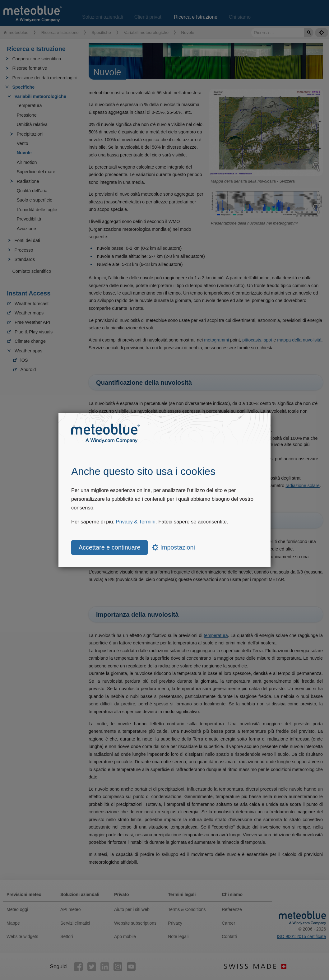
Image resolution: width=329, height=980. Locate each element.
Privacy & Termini (136, 522)
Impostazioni (174, 547)
